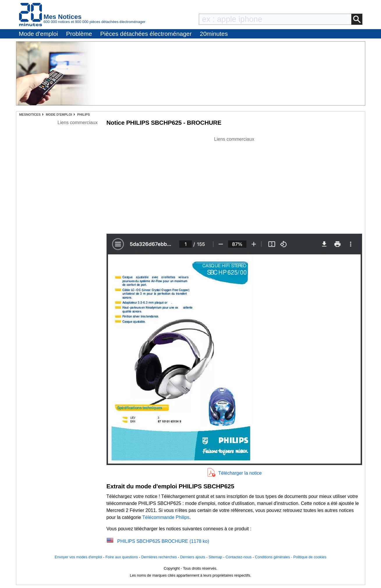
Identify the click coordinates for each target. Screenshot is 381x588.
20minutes (214, 34)
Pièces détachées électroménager (146, 34)
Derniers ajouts (193, 557)
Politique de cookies (310, 557)
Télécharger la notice (240, 473)
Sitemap (216, 557)
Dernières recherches (159, 557)
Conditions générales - (274, 557)
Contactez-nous (239, 557)
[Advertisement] (234, 184)
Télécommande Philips (166, 517)
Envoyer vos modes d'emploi (78, 557)
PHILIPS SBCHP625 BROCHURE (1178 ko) (163, 541)
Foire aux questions (122, 557)
